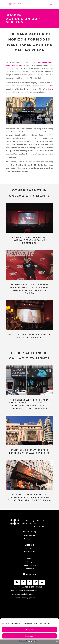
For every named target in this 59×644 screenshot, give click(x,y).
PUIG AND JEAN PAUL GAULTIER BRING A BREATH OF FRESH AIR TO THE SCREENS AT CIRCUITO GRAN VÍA (29, 497)
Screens (29, 555)
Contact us (29, 569)
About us (29, 548)
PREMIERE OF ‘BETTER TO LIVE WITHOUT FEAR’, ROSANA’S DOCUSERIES (29, 240)
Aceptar (30, 630)
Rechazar (29, 636)
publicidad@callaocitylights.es (23, 598)
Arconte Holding (29, 532)
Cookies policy (29, 539)
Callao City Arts (29, 565)
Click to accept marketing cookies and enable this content (29, 110)
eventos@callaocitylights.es (22, 594)
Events (29, 559)
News (29, 562)
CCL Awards (29, 552)
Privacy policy (29, 535)
